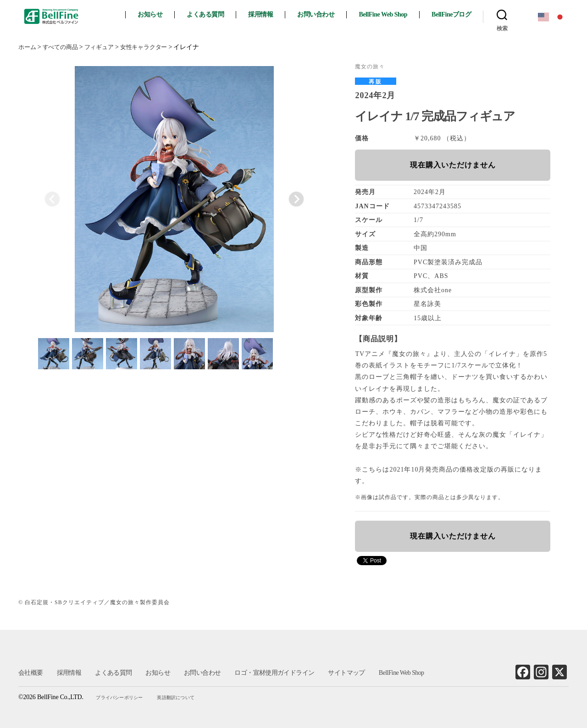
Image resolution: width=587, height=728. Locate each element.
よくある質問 (213, 14)
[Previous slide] (52, 199)
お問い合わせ (323, 14)
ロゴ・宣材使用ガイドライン (274, 673)
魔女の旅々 (370, 67)
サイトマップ (345, 673)
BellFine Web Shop (390, 14)
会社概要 (30, 673)
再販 (376, 82)
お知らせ (157, 14)
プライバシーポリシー (121, 697)
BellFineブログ (459, 14)
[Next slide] (296, 199)
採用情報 (268, 14)
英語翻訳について (177, 697)
